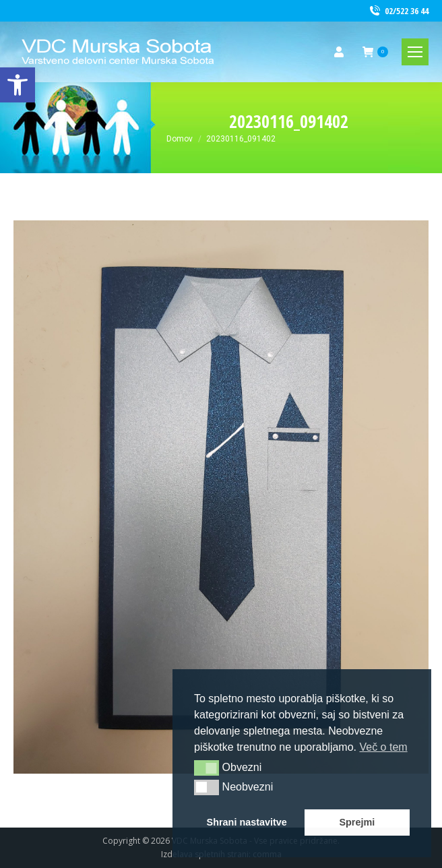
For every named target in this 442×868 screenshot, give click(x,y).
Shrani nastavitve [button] (247, 822)
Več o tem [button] (383, 747)
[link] (18, 85)
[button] (207, 768)
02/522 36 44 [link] (398, 11)
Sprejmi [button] (357, 822)
